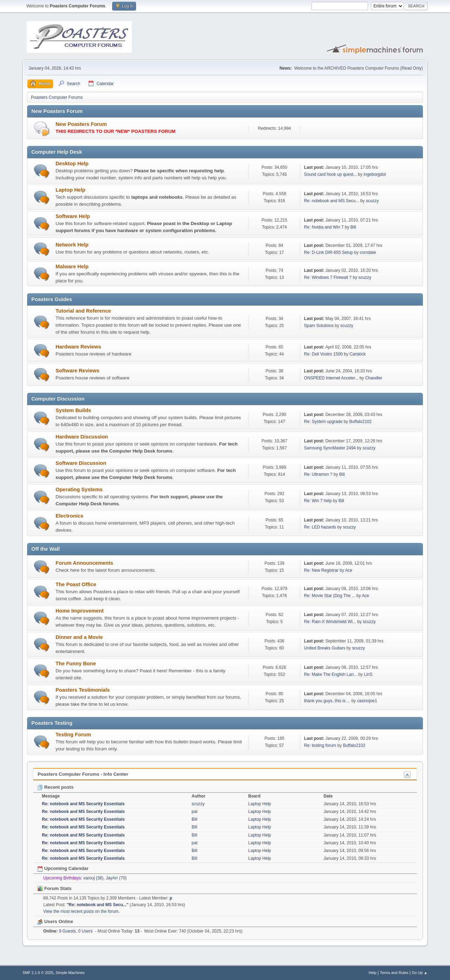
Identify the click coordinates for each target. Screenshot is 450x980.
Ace (349, 570)
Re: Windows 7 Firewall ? (328, 277)
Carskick (358, 354)
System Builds (73, 410)
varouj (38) (93, 878)
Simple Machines (70, 973)
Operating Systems (79, 489)
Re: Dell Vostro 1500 (323, 354)
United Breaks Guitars (325, 648)
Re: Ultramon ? (318, 474)
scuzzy (372, 201)
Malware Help (72, 267)
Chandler (374, 378)
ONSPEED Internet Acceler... (331, 378)
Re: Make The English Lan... (331, 674)
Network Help (72, 245)
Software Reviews (78, 371)
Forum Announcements (84, 563)
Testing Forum (73, 735)
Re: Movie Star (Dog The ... (330, 596)
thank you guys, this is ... (327, 701)
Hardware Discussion (82, 437)
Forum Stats (54, 888)
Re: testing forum (320, 745)
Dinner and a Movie (79, 637)
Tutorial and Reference (83, 311)
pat (195, 812)
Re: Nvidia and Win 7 (324, 227)
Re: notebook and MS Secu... (332, 201)
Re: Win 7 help (318, 501)
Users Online (55, 921)
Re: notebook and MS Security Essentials (83, 804)
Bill (353, 227)
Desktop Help (72, 164)
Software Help (73, 216)
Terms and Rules (394, 973)
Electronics (69, 516)
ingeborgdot (375, 174)
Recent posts (55, 787)
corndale (368, 252)
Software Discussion (81, 463)
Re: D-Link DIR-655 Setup (329, 252)
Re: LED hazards (320, 527)
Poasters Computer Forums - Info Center (83, 774)
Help (373, 973)
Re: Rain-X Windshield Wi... (330, 622)
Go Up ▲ (420, 973)
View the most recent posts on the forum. (82, 911)
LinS (368, 674)
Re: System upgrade (323, 422)
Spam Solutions (319, 326)
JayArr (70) (116, 878)
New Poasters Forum (81, 124)
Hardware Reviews (78, 347)
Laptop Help (70, 190)
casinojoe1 (367, 701)
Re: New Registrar (321, 570)
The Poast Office (76, 584)
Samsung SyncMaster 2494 (330, 448)
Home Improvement (80, 611)
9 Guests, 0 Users (68, 931)
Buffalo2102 (360, 422)
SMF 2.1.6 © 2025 (38, 973)
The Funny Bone (76, 664)
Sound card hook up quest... (330, 174)
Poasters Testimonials (83, 690)
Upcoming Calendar (63, 868)
